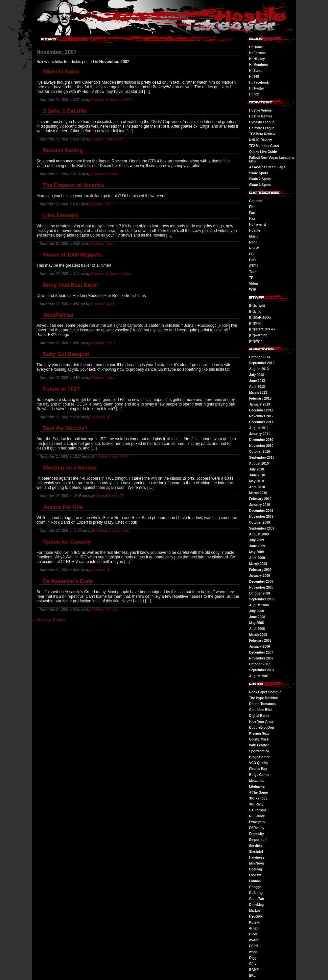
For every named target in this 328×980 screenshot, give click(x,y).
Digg (253, 958)
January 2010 (259, 505)
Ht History (257, 59)
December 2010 (261, 440)
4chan (254, 928)
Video (110, 139)
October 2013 (259, 357)
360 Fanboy (258, 798)
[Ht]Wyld (256, 341)
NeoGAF (256, 917)
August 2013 (259, 369)
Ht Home (256, 47)
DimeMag (256, 905)
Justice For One (63, 507)
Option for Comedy (67, 542)
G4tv (253, 964)
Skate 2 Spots (260, 179)
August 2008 (259, 605)
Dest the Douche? (65, 428)
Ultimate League (262, 128)
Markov (255, 911)
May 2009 (256, 552)
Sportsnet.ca (259, 751)
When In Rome (61, 72)
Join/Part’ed (58, 315)
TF (108, 417)
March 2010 (258, 493)
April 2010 (257, 487)
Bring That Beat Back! (70, 285)
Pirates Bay (258, 769)
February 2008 (260, 641)
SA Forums (258, 810)
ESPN (254, 946)
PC (251, 254)
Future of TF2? (61, 389)
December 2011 (261, 422)
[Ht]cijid (255, 312)
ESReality (257, 828)
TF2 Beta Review (262, 134)
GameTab (257, 899)
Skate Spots (258, 173)
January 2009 (259, 576)
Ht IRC (254, 94)
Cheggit (255, 887)
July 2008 (257, 611)
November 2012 (261, 416)
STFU (128, 100)
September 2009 (262, 528)
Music (110, 304)
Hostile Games (260, 116)
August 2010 (259, 463)
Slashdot (256, 852)
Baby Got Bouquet (66, 354)
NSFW (254, 248)
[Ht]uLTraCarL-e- (262, 329)
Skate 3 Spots (260, 185)
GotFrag (256, 869)
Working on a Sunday (70, 468)
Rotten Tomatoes (262, 704)
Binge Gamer (259, 757)
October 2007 (259, 664)
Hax (252, 219)
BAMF (254, 970)
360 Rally (256, 804)
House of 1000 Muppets (72, 255)
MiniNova (256, 863)
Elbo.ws (255, 875)
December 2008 (261, 582)
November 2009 (261, 517)
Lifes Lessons (61, 215)
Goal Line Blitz (260, 710)
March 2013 (258, 393)
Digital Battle (259, 716)
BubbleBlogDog (262, 728)
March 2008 (258, 635)
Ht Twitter (257, 88)
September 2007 (262, 670)
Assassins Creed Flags (267, 167)
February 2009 (260, 570)
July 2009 (257, 540)
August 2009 (259, 534)
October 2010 (259, 452)
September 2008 (262, 599)
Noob (253, 242)
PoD (252, 260)
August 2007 (259, 676)
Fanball (255, 881)
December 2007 (261, 652)
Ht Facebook (259, 83)
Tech (110, 244)
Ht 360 (254, 77)
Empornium (258, 840)
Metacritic (257, 781)
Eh (251, 207)
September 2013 (262, 363)
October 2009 (259, 522)
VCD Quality (259, 763)
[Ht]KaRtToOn (260, 317)
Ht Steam (256, 71)
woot (253, 952)
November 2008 (261, 587)
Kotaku (255, 922)
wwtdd (254, 940)
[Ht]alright (257, 306)
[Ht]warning (258, 335)
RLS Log (256, 893)
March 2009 (258, 564)
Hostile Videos (260, 110)
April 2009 (257, 558)
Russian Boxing (63, 150)
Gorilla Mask (259, 739)
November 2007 (261, 658)
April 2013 (257, 387)
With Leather (259, 745)
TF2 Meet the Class (264, 146)
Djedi (253, 934)
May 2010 (256, 481)
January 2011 (259, 434)
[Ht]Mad (96, 100)
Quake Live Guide (263, 152)
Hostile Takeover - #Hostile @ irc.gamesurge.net (54, 1)
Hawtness (257, 857)
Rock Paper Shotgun (265, 692)
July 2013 (257, 375)
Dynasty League (262, 122)
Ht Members (258, 65)
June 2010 (257, 475)
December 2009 (261, 511)
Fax (252, 213)
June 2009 (257, 546)
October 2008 (259, 593)
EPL (252, 976)
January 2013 (259, 404)
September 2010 (262, 458)
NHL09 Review (260, 140)
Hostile (113, 457)
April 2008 (257, 629)
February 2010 (260, 499)
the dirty (256, 846)
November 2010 (261, 446)
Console (112, 174)
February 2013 (260, 398)
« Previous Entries (49, 620)
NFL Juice (257, 816)
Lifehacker (257, 787)
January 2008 (259, 646)
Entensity (257, 834)
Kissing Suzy (259, 733)
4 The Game (258, 792)
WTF (120, 139)
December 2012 (261, 410)
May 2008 (256, 623)
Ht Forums (257, 53)
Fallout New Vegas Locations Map (272, 159)
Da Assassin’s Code (68, 581)
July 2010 (257, 469)
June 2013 (257, 381)
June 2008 (257, 617)
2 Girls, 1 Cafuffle (65, 111)
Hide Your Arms (261, 722)
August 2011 (259, 428)
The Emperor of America (73, 185)
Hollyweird (114, 100)
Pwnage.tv (257, 822)
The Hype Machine (264, 698)
